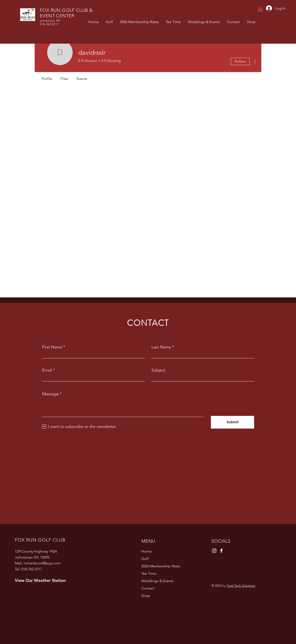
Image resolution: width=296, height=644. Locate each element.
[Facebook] (221, 551)
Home (146, 551)
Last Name (161, 347)
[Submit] (233, 422)
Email (47, 370)
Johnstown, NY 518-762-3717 (50, 22)
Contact (148, 588)
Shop (146, 596)
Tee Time (149, 573)
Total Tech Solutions (241, 586)
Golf (145, 559)
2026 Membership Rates (161, 566)
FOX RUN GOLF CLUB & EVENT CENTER (66, 13)
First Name (52, 347)
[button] (260, 8)
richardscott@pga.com (42, 563)
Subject (158, 370)
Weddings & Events (157, 581)
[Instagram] (214, 551)
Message (50, 394)
